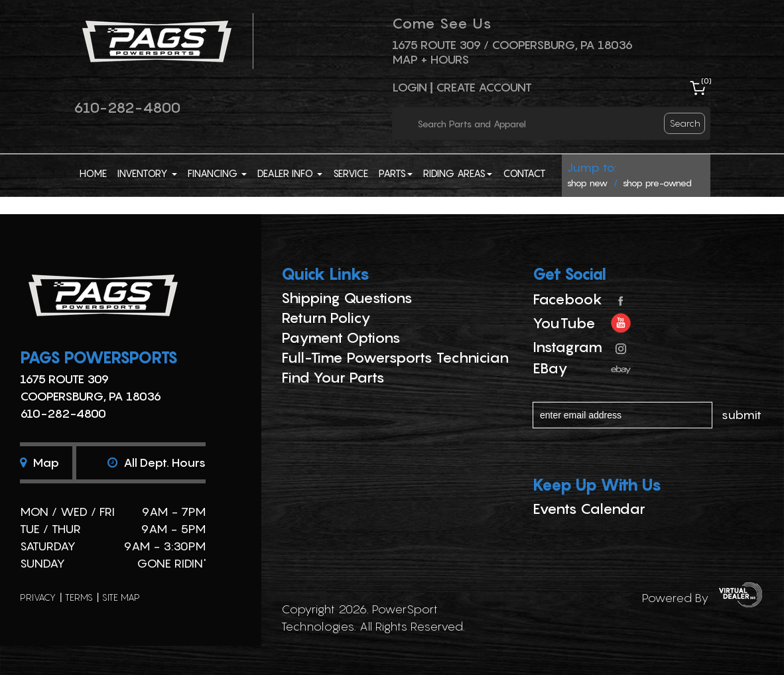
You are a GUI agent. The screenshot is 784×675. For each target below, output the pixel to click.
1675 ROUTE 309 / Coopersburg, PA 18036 (512, 45)
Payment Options (341, 337)
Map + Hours (430, 59)
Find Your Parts (333, 377)
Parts (396, 173)
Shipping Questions (347, 298)
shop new (587, 183)
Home (93, 173)
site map (121, 597)
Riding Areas (458, 173)
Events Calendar (589, 509)
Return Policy (326, 318)
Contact (524, 173)
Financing (217, 173)
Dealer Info (290, 173)
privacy (38, 597)
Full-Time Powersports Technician (395, 357)
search (685, 123)
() (706, 81)
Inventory (147, 173)
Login (410, 87)
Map (39, 462)
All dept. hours (157, 462)
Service (351, 173)
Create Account (484, 87)
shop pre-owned (657, 183)
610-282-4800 (127, 107)
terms (79, 597)
